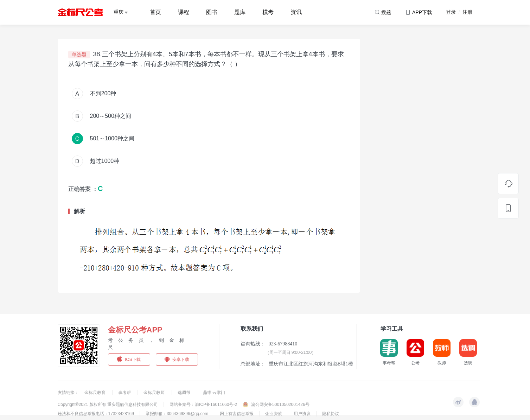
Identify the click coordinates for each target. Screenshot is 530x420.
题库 (240, 12)
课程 (184, 12)
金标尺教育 (95, 393)
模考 (268, 12)
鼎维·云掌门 (214, 393)
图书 (212, 12)
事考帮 (125, 393)
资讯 (296, 12)
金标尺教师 (155, 393)
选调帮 (184, 393)
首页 (155, 12)
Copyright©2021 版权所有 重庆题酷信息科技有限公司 (108, 405)
